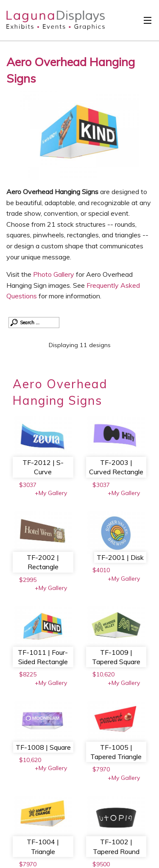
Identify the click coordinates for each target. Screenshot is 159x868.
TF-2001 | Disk (120, 557)
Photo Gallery (54, 274)
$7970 (101, 769)
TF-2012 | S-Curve (43, 467)
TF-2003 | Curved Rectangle (116, 467)
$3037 (28, 485)
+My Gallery (51, 493)
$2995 (28, 580)
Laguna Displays (51, 22)
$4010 (101, 570)
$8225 (28, 674)
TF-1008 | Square (43, 747)
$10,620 (103, 674)
